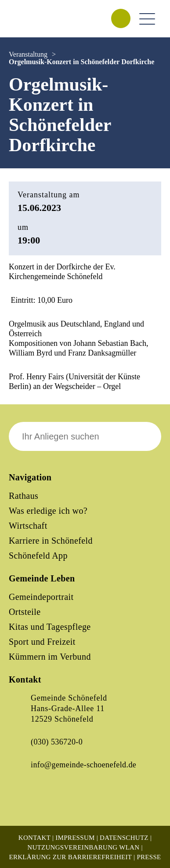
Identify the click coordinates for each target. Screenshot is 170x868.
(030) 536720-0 (57, 742)
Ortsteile (25, 612)
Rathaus (24, 496)
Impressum (75, 838)
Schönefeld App (38, 556)
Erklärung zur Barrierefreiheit (70, 857)
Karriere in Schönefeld (51, 541)
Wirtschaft (28, 526)
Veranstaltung (28, 54)
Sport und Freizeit (42, 642)
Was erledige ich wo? (48, 511)
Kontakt (34, 838)
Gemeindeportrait (41, 597)
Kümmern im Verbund (50, 657)
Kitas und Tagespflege (50, 627)
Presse (149, 857)
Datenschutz (124, 838)
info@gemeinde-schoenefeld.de (83, 765)
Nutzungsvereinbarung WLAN (83, 847)
